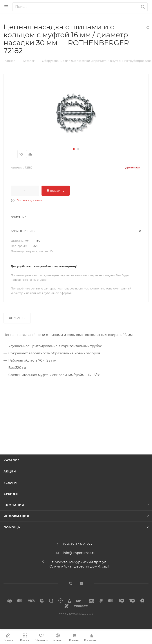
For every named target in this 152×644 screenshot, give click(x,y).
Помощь (12, 527)
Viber (70, 583)
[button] (74, 149)
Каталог (12, 460)
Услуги (10, 483)
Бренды (11, 494)
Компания (14, 505)
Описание (17, 318)
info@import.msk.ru (79, 553)
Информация (16, 516)
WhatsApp (82, 583)
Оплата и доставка (30, 200)
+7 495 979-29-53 (77, 544)
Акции (10, 471)
